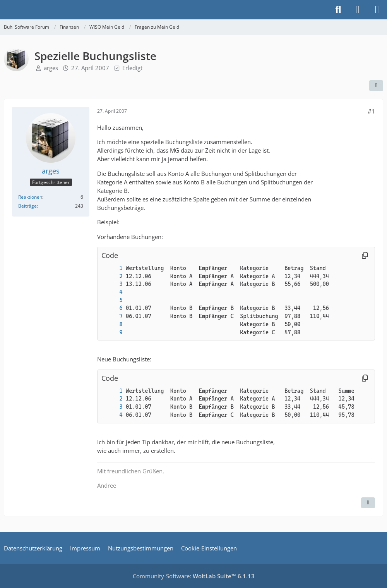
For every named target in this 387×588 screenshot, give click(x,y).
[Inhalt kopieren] (365, 256)
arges (51, 68)
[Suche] (338, 10)
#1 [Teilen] (371, 111)
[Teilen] (376, 86)
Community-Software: (194, 576)
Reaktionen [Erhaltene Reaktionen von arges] (30, 197)
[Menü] (377, 10)
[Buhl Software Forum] (4, 10)
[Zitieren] (368, 503)
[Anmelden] (358, 10)
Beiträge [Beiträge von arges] (27, 206)
